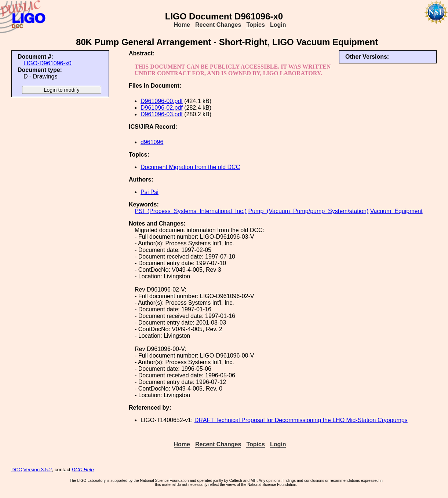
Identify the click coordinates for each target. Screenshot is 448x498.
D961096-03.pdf (162, 114)
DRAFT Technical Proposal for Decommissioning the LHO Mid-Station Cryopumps (301, 420)
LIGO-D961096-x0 (48, 63)
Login (278, 25)
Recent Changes (218, 25)
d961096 (152, 142)
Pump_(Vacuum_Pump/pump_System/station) (308, 211)
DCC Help (83, 470)
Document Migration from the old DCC (190, 167)
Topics (255, 25)
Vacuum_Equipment (396, 211)
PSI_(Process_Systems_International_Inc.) (191, 211)
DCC (17, 470)
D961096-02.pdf (162, 108)
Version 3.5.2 (38, 470)
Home (182, 25)
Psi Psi (150, 192)
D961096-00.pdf (162, 101)
